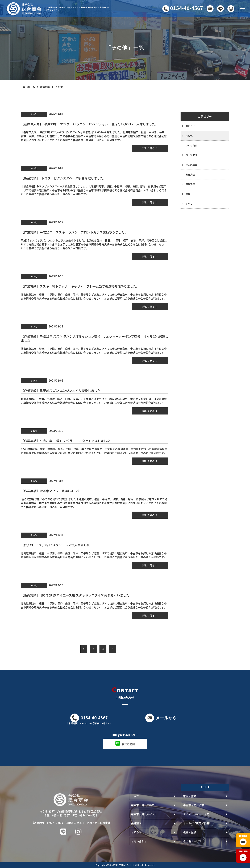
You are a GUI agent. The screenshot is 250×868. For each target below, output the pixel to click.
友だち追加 (128, 744)
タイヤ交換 (191, 145)
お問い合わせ (139, 841)
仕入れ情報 (191, 165)
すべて (189, 204)
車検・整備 (190, 796)
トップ (135, 796)
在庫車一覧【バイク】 (144, 814)
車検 (188, 194)
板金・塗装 (190, 832)
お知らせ (190, 126)
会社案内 (136, 823)
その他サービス (192, 841)
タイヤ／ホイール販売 (196, 814)
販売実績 (190, 174)
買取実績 (190, 184)
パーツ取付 (191, 155)
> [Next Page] (113, 649)
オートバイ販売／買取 (196, 823)
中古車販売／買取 (194, 805)
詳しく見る (148, 148)
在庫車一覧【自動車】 (144, 805)
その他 (189, 136)
